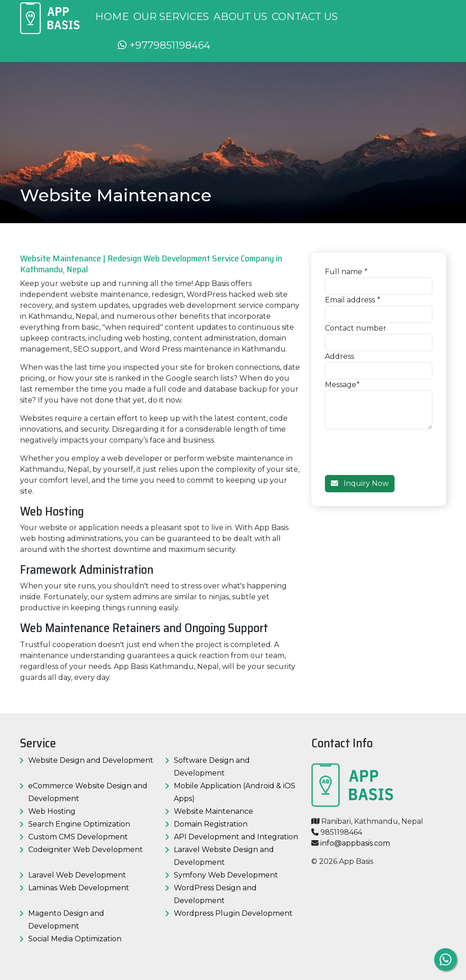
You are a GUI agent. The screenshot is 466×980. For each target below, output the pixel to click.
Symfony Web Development (226, 875)
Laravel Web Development (77, 875)
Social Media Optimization (75, 939)
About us (240, 17)
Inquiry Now (360, 483)
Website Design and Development (91, 760)
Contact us (305, 17)
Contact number (356, 328)
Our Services (171, 17)
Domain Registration (211, 824)
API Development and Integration (236, 837)
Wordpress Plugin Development (233, 913)
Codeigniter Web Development (86, 850)
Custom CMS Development (78, 837)
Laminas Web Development (79, 888)
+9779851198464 (164, 45)
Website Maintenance (213, 811)
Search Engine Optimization (79, 824)
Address (339, 356)
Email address (350, 300)
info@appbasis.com (355, 843)
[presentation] (394, 447)
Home (112, 17)
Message (341, 385)
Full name (344, 272)
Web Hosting (52, 811)
